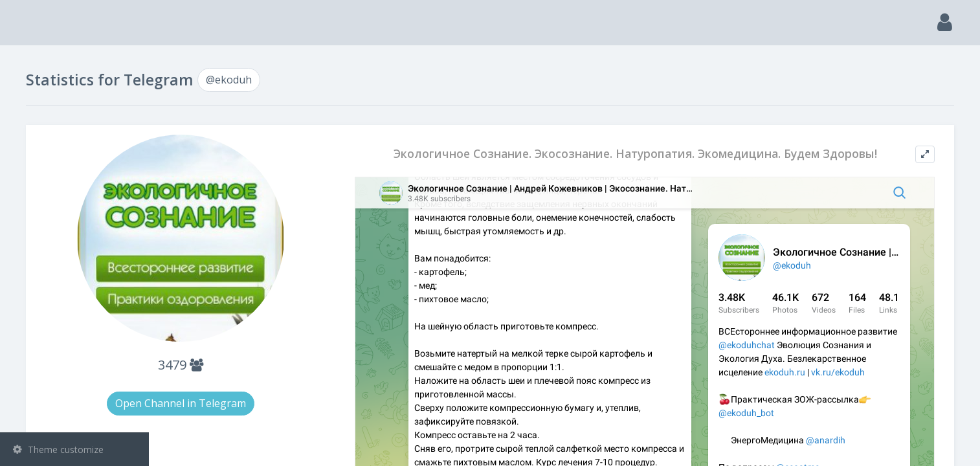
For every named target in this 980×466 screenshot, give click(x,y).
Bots (76, 194)
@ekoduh (52, 257)
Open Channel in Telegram (305, 403)
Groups (76, 161)
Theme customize (58, 449)
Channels (76, 128)
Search (34, 95)
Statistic (78, 227)
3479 (305, 365)
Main (31, 62)
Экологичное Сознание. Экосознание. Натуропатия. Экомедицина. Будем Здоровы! (667, 158)
